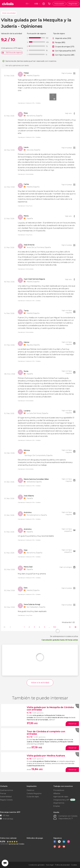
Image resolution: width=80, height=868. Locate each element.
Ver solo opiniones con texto (17, 65)
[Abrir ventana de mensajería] (5, 863)
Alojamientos (59, 803)
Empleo (57, 806)
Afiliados (57, 793)
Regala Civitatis (6, 800)
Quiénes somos (6, 790)
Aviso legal (50, 865)
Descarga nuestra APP (10, 812)
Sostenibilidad (6, 797)
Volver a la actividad (9, 13)
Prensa (3, 793)
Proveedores (59, 790)
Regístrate (73, 4)
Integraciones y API (61, 800)
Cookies (74, 865)
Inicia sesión (59, 4)
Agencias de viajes (61, 797)
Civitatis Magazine (34, 793)
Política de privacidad (62, 865)
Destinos (30, 790)
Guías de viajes (33, 797)
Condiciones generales (36, 865)
